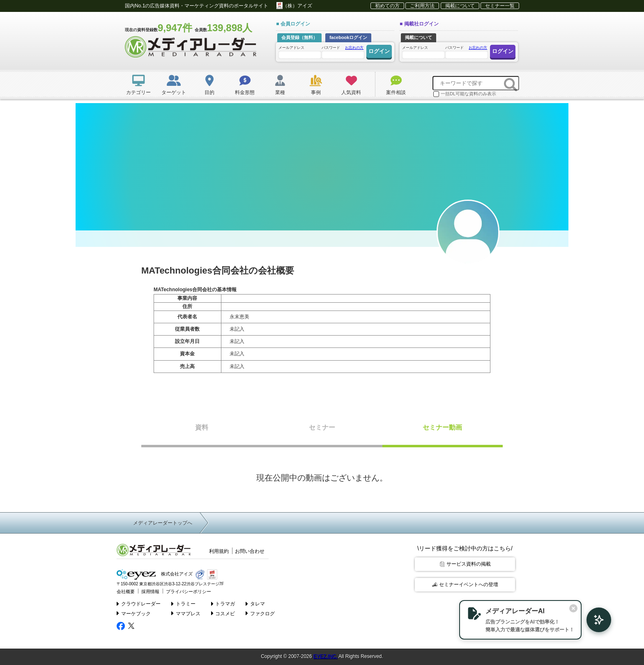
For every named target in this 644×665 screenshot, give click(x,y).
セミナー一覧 (500, 6)
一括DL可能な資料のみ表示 (465, 94)
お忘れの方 (354, 48)
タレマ (255, 604)
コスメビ (223, 613)
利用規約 (219, 551)
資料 (202, 427)
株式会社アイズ (155, 574)
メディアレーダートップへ (163, 523)
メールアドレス (299, 52)
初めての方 (387, 6)
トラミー (183, 604)
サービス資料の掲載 (465, 564)
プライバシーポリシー (189, 591)
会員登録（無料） (299, 37)
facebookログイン (348, 37)
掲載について (460, 6)
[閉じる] (573, 608)
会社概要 (126, 591)
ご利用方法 (422, 6)
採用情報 (150, 591)
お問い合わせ (250, 551)
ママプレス (186, 613)
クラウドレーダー (139, 604)
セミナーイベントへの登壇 (465, 584)
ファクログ (260, 613)
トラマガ (223, 604)
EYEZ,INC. (325, 656)
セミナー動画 (442, 427)
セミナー (322, 427)
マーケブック (134, 613)
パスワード (343, 52)
